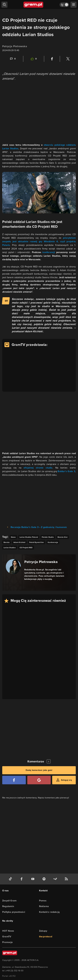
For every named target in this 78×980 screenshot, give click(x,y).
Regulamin (8, 906)
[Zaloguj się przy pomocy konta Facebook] (14, 780)
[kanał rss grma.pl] (67, 879)
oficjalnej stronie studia (38, 468)
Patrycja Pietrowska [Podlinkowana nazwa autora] (41, 562)
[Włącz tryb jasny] (64, 5)
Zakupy (43, 931)
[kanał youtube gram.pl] (33, 879)
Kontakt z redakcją (49, 912)
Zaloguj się (66, 780)
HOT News (8, 931)
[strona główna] (33, 5)
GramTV (7, 937)
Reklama (44, 906)
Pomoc (43, 901)
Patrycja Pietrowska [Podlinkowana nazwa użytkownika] (15, 46)
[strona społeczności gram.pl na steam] (56, 879)
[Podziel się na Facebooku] (52, 59)
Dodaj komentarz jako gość (39, 770)
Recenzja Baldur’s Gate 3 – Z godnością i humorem (39, 527)
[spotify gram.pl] (45, 879)
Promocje (8, 942)
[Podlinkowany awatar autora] (13, 567)
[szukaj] (4, 5)
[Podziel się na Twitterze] (68, 59)
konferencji (49, 252)
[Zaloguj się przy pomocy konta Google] (39, 780)
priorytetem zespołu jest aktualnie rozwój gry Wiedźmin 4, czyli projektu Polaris (39, 241)
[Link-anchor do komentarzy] (13, 59)
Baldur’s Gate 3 (66, 471)
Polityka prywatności (14, 912)
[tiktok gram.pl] (11, 879)
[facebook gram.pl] (22, 879)
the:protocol (46, 937)
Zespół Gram (9, 901)
